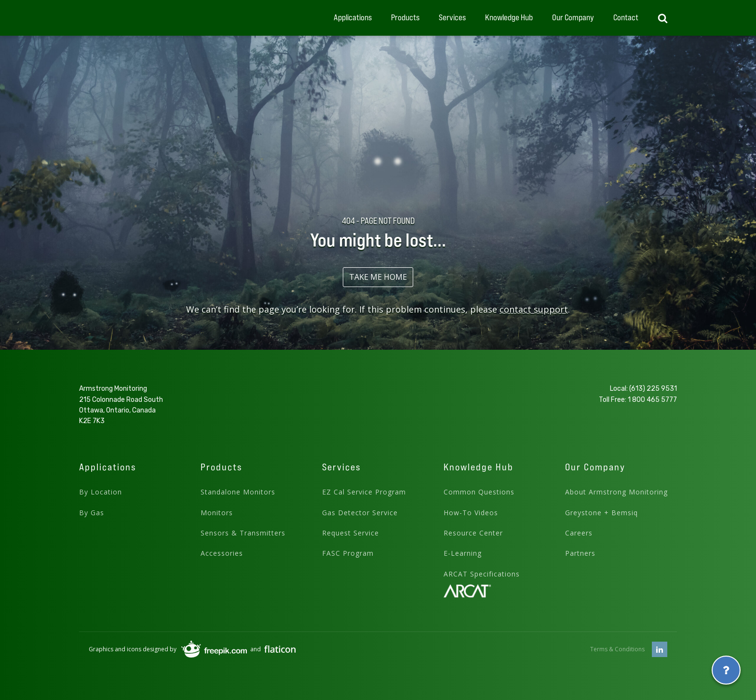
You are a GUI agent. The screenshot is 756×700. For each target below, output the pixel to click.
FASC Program (348, 553)
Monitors (217, 513)
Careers (579, 533)
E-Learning (463, 553)
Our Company (573, 17)
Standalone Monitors (238, 492)
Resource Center (473, 533)
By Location (101, 492)
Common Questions (479, 492)
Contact (626, 17)
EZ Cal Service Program (364, 492)
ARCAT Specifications (482, 574)
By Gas (92, 513)
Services (452, 17)
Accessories (222, 553)
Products (405, 17)
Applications (353, 17)
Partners (580, 553)
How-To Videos (471, 513)
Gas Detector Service (360, 513)
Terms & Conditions (617, 649)
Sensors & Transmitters (243, 533)
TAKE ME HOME (378, 277)
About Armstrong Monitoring (616, 492)
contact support (534, 309)
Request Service (351, 533)
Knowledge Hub (509, 17)
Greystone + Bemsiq (601, 513)
